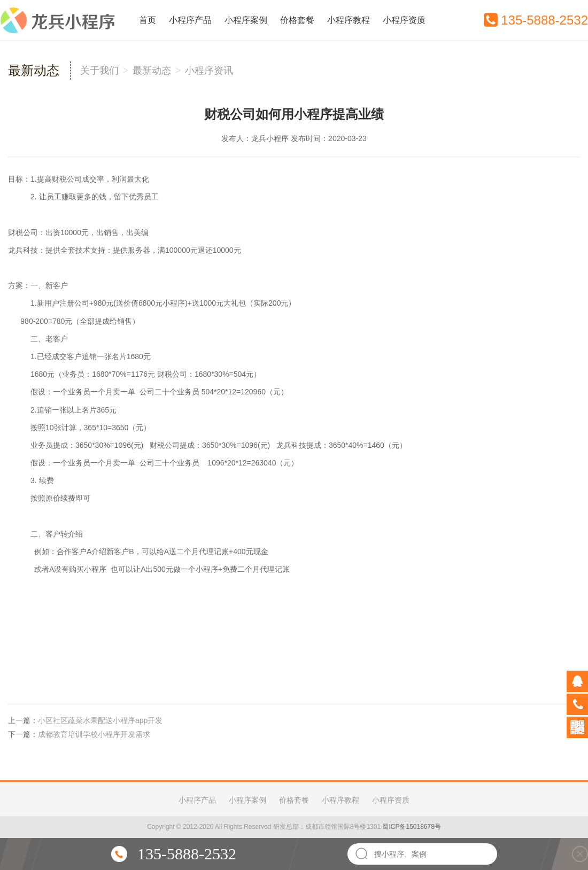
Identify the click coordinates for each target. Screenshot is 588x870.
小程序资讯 (209, 71)
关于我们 (99, 71)
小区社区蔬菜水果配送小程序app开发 (100, 720)
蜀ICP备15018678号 (411, 827)
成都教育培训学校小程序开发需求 (94, 734)
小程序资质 (404, 20)
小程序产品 (190, 20)
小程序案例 (246, 20)
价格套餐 (297, 20)
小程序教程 (349, 20)
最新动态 (152, 71)
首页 (148, 20)
